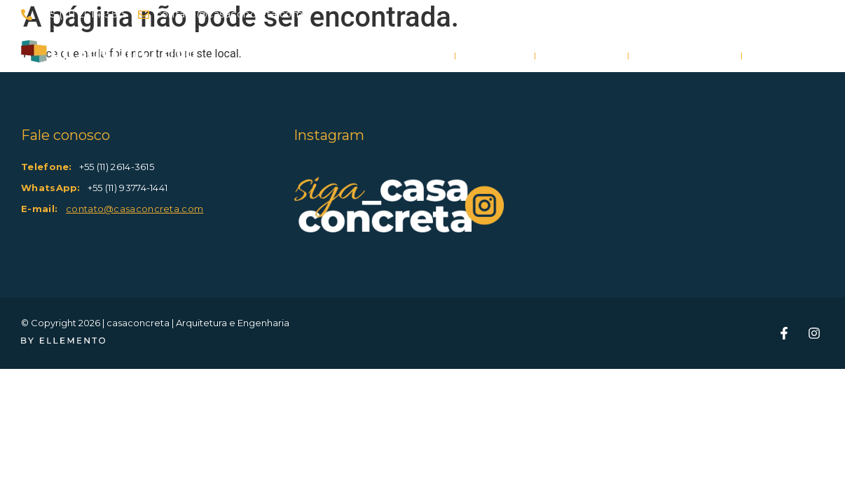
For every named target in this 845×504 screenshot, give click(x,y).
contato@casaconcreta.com (135, 209)
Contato (783, 56)
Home (425, 56)
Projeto (495, 56)
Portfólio (582, 56)
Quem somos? (685, 56)
